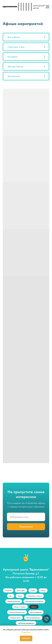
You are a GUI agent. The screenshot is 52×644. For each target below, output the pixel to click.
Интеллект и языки (35, 596)
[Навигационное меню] (47, 7)
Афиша (34, 607)
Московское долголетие (34, 601)
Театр (20, 596)
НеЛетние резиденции (26, 623)
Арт (11, 596)
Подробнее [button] (26, 632)
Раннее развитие (14, 601)
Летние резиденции (33, 618)
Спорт (33, 590)
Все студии (21, 590)
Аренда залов (15, 618)
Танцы (43, 590)
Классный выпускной (17, 612)
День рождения (36, 612)
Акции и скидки (20, 607)
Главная (8, 590)
